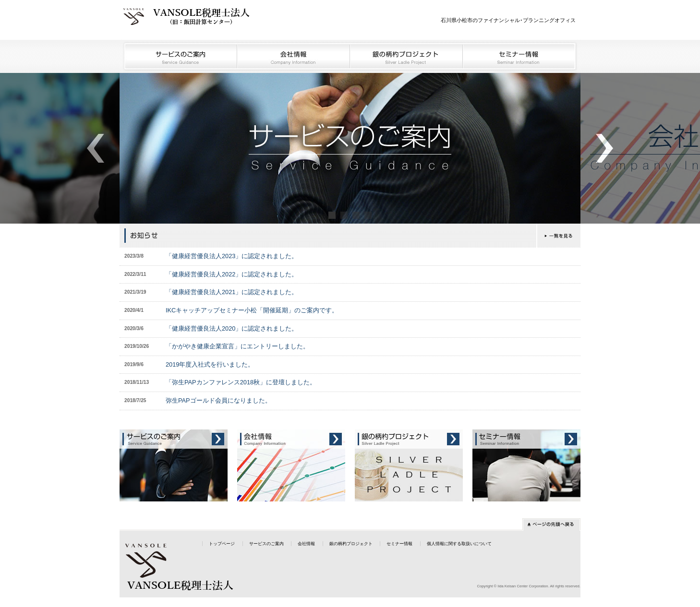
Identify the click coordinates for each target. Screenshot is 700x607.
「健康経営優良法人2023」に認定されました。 (232, 256)
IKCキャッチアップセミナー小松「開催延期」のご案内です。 (252, 310)
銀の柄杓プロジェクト (407, 56)
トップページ (222, 544)
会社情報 (294, 56)
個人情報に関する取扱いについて (459, 544)
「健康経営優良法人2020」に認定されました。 (232, 328)
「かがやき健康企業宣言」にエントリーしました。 (237, 346)
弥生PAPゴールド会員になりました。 (218, 400)
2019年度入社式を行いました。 (210, 364)
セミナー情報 (522, 56)
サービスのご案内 (179, 56)
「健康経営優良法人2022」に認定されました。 (232, 274)
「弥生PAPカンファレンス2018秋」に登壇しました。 (241, 382)
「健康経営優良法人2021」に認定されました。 (232, 292)
